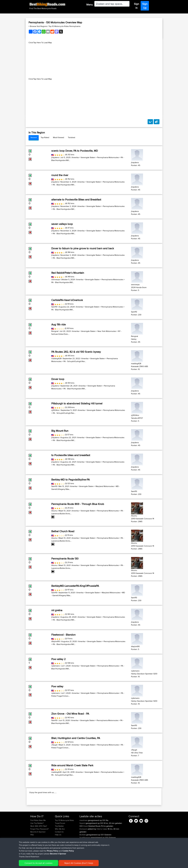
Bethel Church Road (63, 531)
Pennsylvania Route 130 (65, 559)
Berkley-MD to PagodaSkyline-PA (70, 480)
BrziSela (83, 850)
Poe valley (57, 686)
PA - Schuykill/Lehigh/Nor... (75, 361)
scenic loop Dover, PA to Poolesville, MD (75, 151)
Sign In (137, 6)
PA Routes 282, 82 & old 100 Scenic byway (76, 352)
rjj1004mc (55, 410)
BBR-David (84, 841)
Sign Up (145, 6)
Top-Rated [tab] (45, 137)
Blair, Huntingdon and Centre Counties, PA (76, 738)
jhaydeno (55, 157)
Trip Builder (59, 841)
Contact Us (59, 847)
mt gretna (57, 610)
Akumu (54, 511)
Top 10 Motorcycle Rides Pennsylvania (64, 26)
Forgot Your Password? (40, 844)
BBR (104, 836)
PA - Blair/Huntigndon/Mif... (64, 185)
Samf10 (54, 307)
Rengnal (55, 331)
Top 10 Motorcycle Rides (64, 836)
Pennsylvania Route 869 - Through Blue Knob (78, 504)
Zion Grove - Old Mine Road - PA (70, 714)
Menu (90, 5)
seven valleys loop (62, 224)
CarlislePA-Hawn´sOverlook (67, 300)
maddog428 (56, 358)
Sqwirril (83, 839)
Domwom (84, 844)
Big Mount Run (60, 431)
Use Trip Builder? (37, 839)
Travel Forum (60, 839)
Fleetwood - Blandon (63, 635)
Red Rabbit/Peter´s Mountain (68, 273)
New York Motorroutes (107, 331)
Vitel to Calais (102, 844)
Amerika (75, 157)
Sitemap (53, 864)
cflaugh (54, 745)
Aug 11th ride (59, 324)
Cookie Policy (74, 864)
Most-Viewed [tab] (59, 137)
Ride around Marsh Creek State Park (72, 765)
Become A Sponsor (38, 847)
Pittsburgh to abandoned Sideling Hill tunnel (77, 403)
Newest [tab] (34, 137)
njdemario (56, 666)
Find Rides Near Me (38, 836)
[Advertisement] (94, 61)
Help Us (58, 850)
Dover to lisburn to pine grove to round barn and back (83, 248)
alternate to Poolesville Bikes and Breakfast (76, 199)
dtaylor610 (56, 641)
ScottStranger (85, 853)
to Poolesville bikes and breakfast (71, 455)
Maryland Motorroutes (105, 486)
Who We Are (60, 844)
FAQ (32, 850)
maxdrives (84, 836)
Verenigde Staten (88, 157)
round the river (60, 175)
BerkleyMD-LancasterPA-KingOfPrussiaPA (75, 586)
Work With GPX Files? (39, 841)
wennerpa (56, 280)
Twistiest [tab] (72, 137)
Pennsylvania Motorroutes (108, 157)
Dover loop (58, 379)
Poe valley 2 (58, 659)
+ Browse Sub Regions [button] (38, 26)
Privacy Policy (62, 864)
